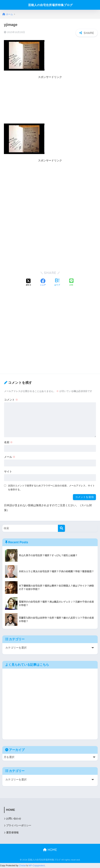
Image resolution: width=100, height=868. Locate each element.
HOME (50, 850)
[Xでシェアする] (29, 283)
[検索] (61, 528)
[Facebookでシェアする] (43, 283)
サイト (8, 472)
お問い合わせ (14, 819)
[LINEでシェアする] (71, 282)
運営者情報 (12, 833)
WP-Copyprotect (37, 866)
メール (10, 457)
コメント (11, 400)
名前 (8, 442)
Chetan (23, 866)
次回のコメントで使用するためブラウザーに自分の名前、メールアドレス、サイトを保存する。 (51, 488)
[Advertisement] (50, 102)
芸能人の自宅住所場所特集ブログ (50, 5)
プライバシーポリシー (19, 826)
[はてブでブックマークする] (57, 283)
